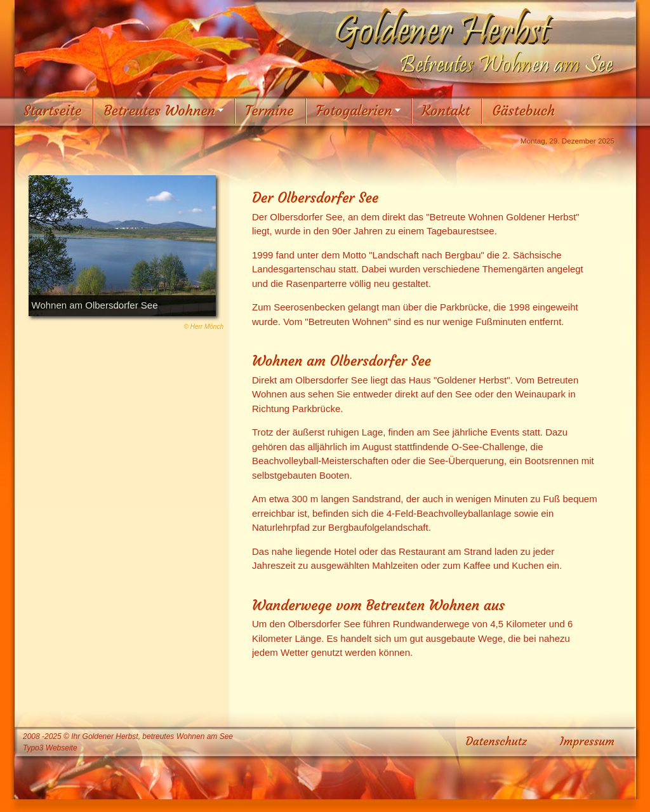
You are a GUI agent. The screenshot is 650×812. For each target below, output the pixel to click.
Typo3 (33, 748)
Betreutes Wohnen (159, 111)
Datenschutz (496, 742)
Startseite (52, 111)
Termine (269, 111)
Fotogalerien (354, 111)
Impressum (587, 742)
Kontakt (446, 111)
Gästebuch (523, 111)
